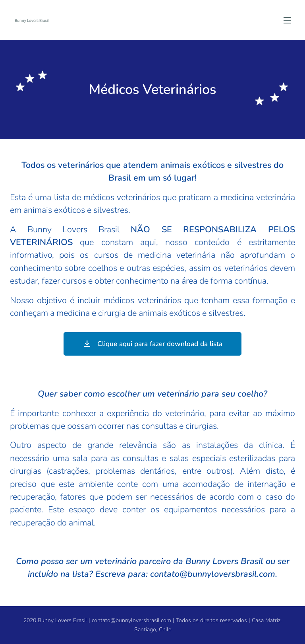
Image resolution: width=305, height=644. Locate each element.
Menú (287, 20)
